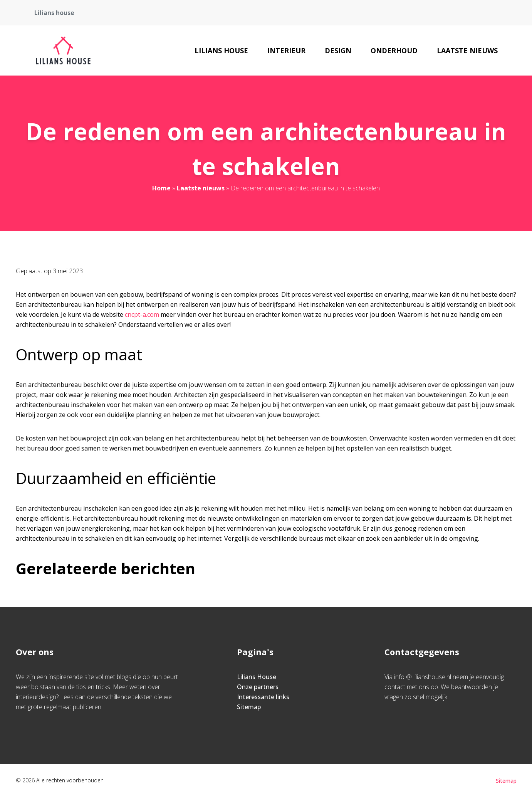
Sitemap (249, 707)
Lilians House (221, 50)
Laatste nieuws (467, 50)
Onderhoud (394, 50)
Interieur (286, 50)
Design (338, 50)
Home (161, 188)
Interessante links (263, 697)
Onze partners (258, 687)
